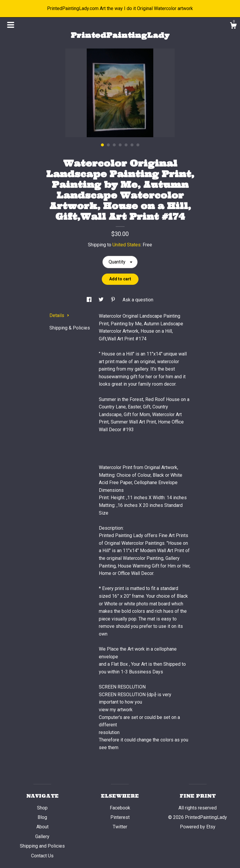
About (42, 827)
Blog (42, 817)
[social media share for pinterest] (114, 300)
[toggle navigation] (11, 25)
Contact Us (42, 856)
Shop (42, 808)
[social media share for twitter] (102, 300)
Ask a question (138, 300)
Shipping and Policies (42, 846)
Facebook (120, 808)
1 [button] (102, 145)
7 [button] (138, 145)
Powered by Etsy (198, 827)
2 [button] (108, 145)
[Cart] (233, 26)
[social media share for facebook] (90, 300)
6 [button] (132, 145)
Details (59, 315)
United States (127, 245)
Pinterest (120, 817)
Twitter (120, 827)
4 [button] (120, 145)
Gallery (42, 837)
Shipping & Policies (70, 328)
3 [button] (114, 145)
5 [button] (126, 145)
